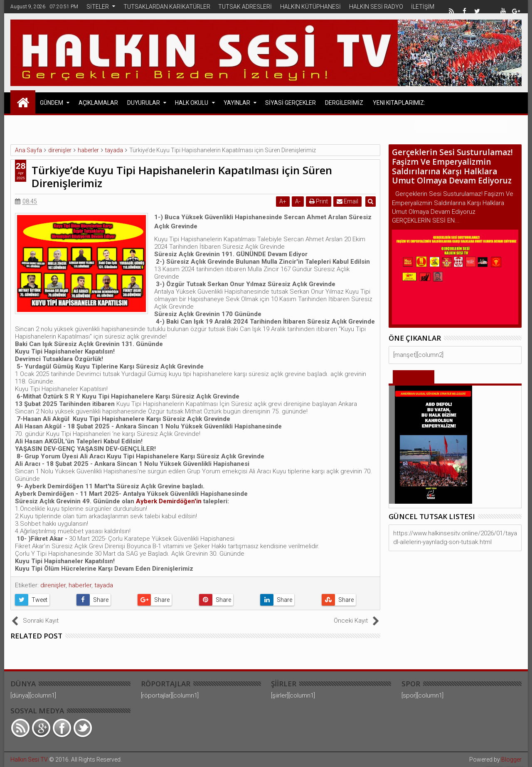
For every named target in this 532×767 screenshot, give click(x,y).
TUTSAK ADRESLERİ (245, 7)
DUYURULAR (144, 103)
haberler (80, 585)
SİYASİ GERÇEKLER (291, 103)
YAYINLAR (237, 103)
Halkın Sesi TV (29, 760)
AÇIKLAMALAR (98, 103)
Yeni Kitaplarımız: (399, 103)
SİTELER (98, 7)
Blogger (511, 760)
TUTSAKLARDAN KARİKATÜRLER (167, 7)
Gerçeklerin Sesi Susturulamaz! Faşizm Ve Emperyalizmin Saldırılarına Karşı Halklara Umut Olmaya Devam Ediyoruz (452, 166)
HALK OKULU (192, 103)
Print (319, 201)
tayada (104, 585)
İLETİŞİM (423, 7)
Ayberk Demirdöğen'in (170, 501)
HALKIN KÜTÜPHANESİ (310, 7)
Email (348, 201)
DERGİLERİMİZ (344, 103)
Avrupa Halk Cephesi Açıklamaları (92, 126)
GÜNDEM (52, 103)
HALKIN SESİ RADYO (376, 7)
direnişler (53, 585)
